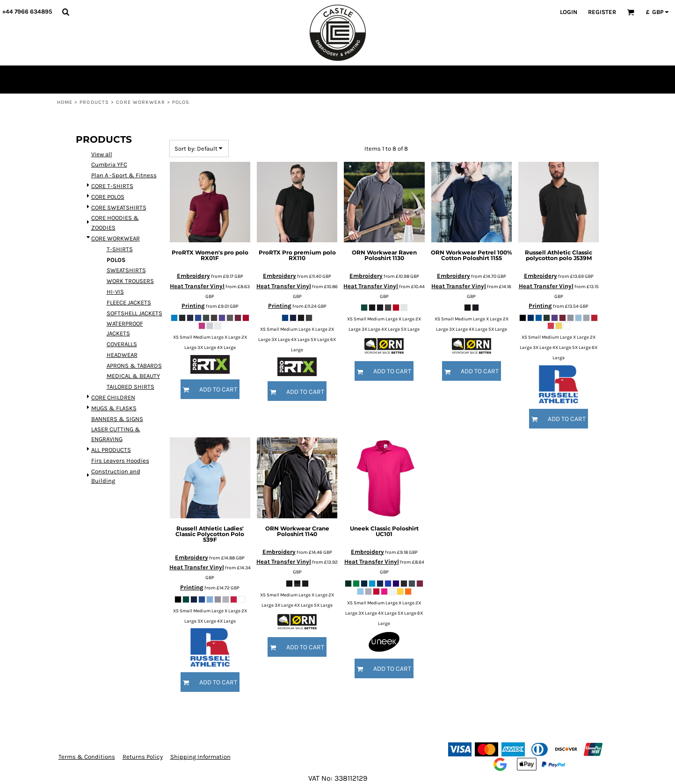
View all (102, 154)
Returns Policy (143, 757)
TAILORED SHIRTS (131, 387)
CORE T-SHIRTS (112, 186)
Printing (193, 306)
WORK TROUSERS (130, 281)
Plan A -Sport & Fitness (124, 175)
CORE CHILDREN (113, 397)
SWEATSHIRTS (126, 270)
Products (94, 102)
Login (569, 12)
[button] (65, 12)
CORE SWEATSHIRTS (119, 207)
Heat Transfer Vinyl (197, 286)
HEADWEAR (122, 355)
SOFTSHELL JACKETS (134, 313)
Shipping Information (200, 757)
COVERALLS (122, 344)
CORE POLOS (108, 197)
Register (602, 12)
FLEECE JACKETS (129, 302)
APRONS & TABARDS (134, 366)
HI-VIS (115, 292)
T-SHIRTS (120, 249)
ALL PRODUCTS (111, 450)
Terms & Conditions (87, 757)
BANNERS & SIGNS (117, 419)
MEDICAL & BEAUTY (133, 376)
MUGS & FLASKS (114, 408)
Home (65, 102)
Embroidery (193, 276)
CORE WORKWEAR (140, 102)
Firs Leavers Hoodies (120, 461)
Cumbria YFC (109, 164)
